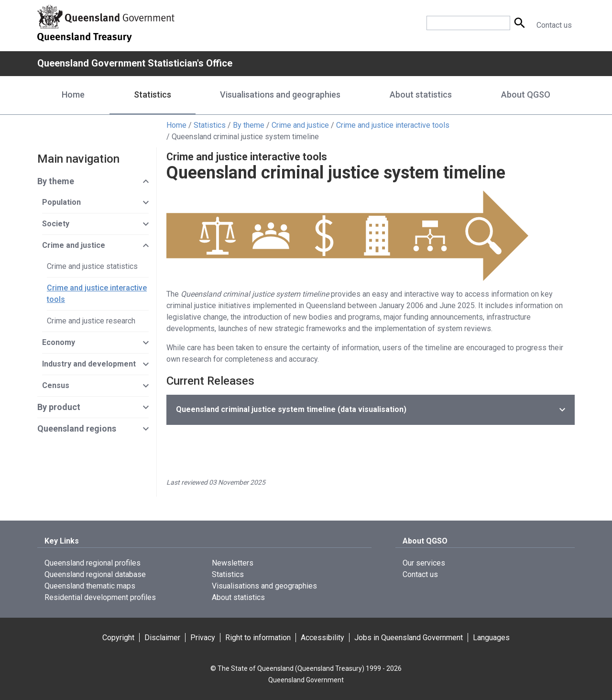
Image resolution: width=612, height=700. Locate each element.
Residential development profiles (100, 597)
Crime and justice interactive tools (393, 125)
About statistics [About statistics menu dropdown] (421, 94)
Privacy (203, 638)
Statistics (210, 125)
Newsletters (233, 563)
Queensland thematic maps (90, 586)
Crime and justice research (91, 321)
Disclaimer (162, 638)
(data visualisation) (291, 409)
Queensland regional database (95, 574)
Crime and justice (300, 125)
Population (61, 202)
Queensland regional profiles (93, 563)
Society (56, 224)
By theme (249, 125)
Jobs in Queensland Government (409, 638)
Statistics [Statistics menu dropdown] (153, 94)
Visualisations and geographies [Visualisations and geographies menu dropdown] (280, 94)
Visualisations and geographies (264, 586)
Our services (424, 563)
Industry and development (89, 364)
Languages (491, 638)
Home (73, 94)
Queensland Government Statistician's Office (135, 63)
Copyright (118, 638)
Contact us (554, 25)
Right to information (258, 638)
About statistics (238, 597)
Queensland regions (77, 428)
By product (59, 407)
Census (56, 385)
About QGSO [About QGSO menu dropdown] (526, 94)
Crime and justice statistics (92, 266)
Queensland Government (306, 680)
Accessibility (322, 638)
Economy (59, 342)
